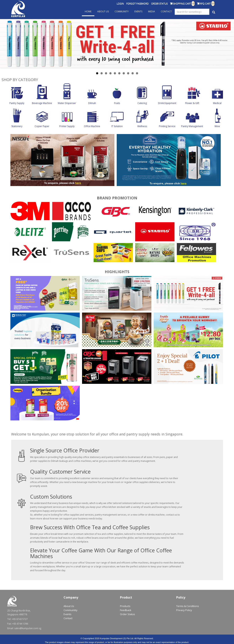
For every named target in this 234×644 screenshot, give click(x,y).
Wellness (142, 126)
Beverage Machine (42, 103)
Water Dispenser (67, 103)
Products (125, 606)
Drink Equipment (167, 103)
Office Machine (92, 126)
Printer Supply (67, 126)
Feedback (126, 610)
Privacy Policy (184, 610)
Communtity (70, 610)
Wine (217, 126)
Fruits (117, 103)
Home (88, 11)
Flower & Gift (192, 103)
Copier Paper (42, 126)
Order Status (159, 4)
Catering (142, 103)
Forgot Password (138, 4)
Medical (217, 103)
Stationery (17, 126)
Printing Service (167, 126)
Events (138, 11)
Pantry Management (192, 126)
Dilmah (92, 103)
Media (152, 11)
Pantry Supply (17, 103)
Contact (166, 11)
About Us (103, 11)
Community (122, 11)
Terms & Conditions (188, 606)
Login (120, 4)
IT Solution (117, 126)
